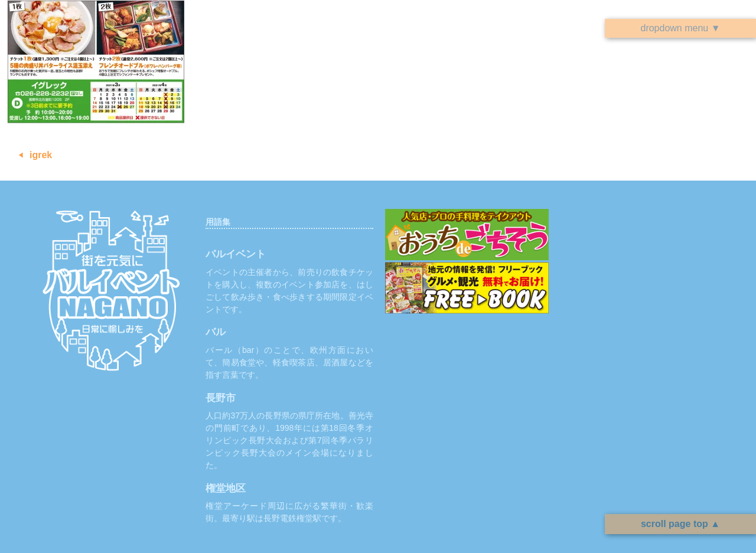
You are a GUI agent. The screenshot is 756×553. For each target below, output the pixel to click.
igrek (41, 155)
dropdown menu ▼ (680, 28)
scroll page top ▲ (680, 524)
